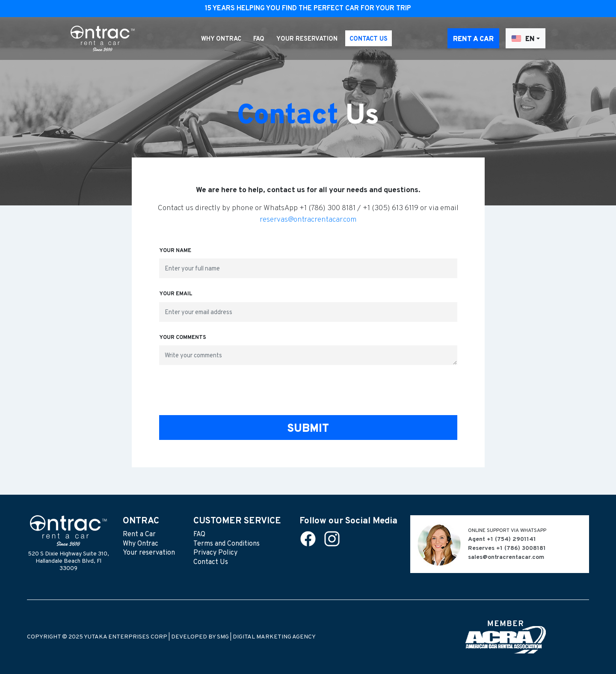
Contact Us (369, 39)
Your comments (183, 338)
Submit (308, 429)
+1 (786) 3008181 (521, 548)
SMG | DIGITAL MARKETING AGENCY (266, 637)
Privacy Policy (215, 553)
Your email (176, 294)
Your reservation (307, 39)
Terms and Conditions (227, 544)
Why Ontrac (221, 39)
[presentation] (308, 392)
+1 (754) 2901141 (511, 539)
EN (523, 39)
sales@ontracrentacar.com (506, 557)
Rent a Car (473, 39)
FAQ (259, 39)
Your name (175, 251)
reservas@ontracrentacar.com (308, 220)
